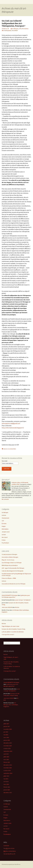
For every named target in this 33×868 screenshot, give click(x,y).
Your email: (5, 461)
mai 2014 (6, 779)
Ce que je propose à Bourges (9, 554)
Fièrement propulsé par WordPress (11, 864)
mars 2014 (6, 784)
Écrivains (4, 524)
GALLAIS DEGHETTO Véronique (10, 595)
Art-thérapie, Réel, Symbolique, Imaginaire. (11, 705)
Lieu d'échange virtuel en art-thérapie (12, 563)
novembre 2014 (8, 768)
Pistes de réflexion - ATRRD (9, 578)
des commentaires (10, 851)
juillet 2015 (6, 757)
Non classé (5, 537)
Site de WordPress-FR (9, 854)
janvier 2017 (7, 726)
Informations (25, 29)
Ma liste (17, 607)
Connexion (6, 846)
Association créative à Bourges (10, 557)
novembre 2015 (8, 746)
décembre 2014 (8, 765)
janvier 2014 (7, 790)
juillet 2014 (6, 776)
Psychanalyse (5, 543)
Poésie (4, 540)
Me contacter (5, 499)
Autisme (4, 515)
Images (4, 526)
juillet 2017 (6, 724)
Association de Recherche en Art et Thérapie (14, 584)
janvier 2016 (7, 740)
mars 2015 (6, 759)
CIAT (20, 29)
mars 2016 (6, 737)
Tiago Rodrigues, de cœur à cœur (11, 626)
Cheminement (5, 518)
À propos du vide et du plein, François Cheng (13, 629)
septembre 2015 (8, 751)
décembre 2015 (8, 743)
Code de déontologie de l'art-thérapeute (13, 571)
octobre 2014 (7, 770)
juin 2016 (6, 732)
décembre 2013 (8, 793)
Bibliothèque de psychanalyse (10, 565)
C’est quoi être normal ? (8, 635)
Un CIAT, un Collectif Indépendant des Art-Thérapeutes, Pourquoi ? (14, 23)
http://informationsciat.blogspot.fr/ (13, 428)
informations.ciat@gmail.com (11, 423)
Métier (16, 30)
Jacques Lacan (6, 532)
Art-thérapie (15, 29)
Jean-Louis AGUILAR (7, 607)
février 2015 (7, 762)
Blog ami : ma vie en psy (8, 560)
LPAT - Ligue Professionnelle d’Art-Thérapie (13, 568)
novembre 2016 (8, 729)
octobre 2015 (7, 748)
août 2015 (6, 754)
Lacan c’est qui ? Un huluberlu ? (23, 600)
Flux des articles (9, 848)
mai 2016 (6, 735)
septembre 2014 (8, 773)
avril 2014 (6, 782)
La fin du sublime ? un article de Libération (13, 632)
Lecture (4, 535)
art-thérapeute (7, 30)
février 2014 (7, 787)
